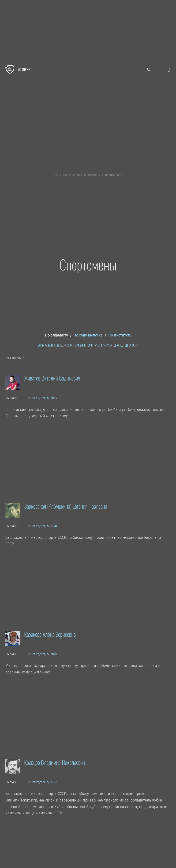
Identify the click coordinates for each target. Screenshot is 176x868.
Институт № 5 (39, 398)
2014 (54, 398)
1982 (54, 782)
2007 (54, 654)
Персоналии (71, 175)
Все (41, 345)
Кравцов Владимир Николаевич (54, 762)
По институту (120, 335)
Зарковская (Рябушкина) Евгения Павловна (66, 506)
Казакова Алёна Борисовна (50, 634)
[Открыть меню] (169, 69)
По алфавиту (56, 335)
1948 (54, 526)
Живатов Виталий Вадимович (52, 378)
